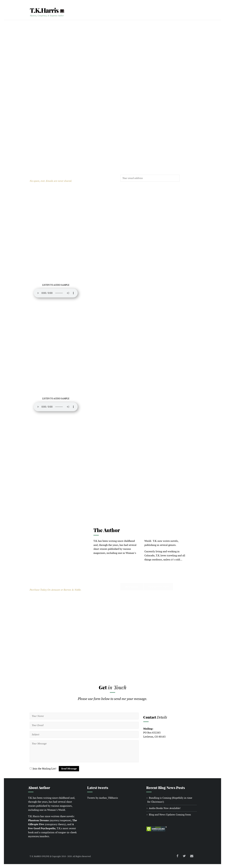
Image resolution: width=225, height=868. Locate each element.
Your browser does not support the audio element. (56, 293)
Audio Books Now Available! (165, 808)
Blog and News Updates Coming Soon (170, 815)
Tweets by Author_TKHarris (103, 798)
